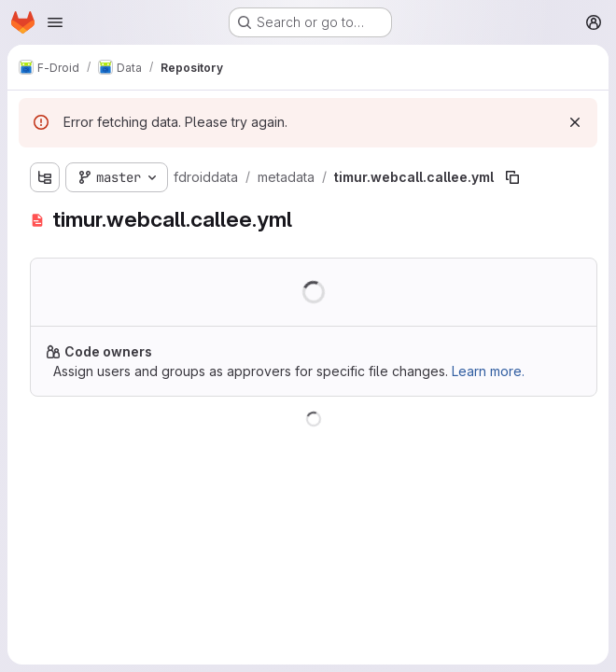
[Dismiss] (575, 122)
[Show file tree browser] (45, 177)
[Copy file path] (512, 177)
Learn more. (488, 371)
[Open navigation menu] (55, 22)
